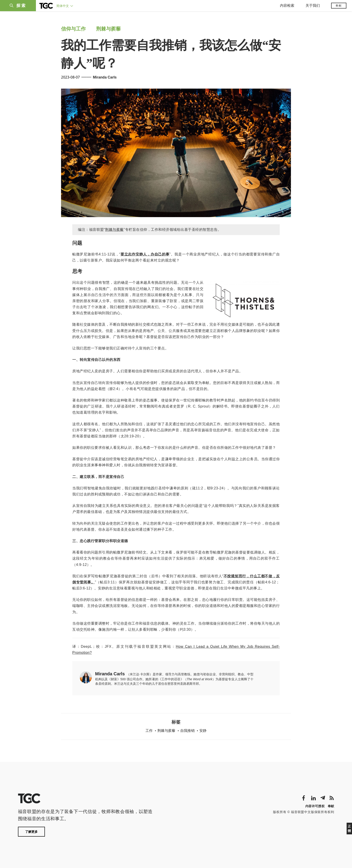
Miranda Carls (105, 77)
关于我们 (313, 5)
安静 (203, 731)
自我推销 (187, 731)
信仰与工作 (73, 29)
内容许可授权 (315, 806)
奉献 (339, 6)
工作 (149, 731)
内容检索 (287, 5)
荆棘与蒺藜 (108, 29)
